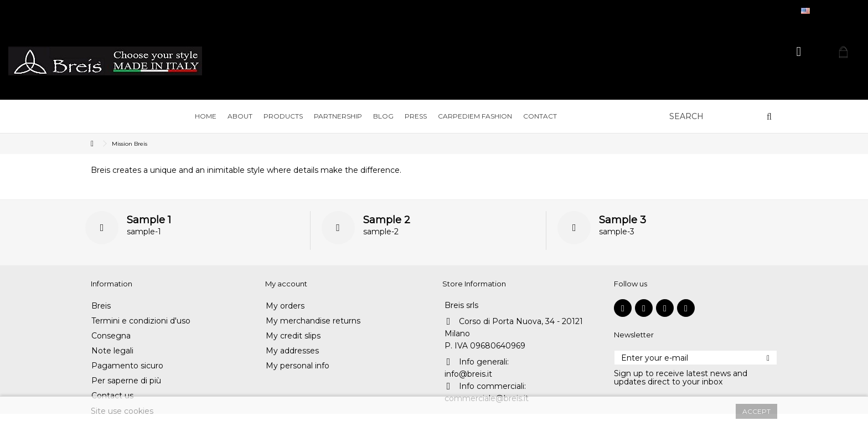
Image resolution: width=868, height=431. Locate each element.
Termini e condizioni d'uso (141, 321)
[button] (240, 116)
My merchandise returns (313, 321)
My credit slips (293, 336)
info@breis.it (468, 374)
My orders (285, 306)
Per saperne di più (126, 381)
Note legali (112, 351)
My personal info (298, 366)
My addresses (292, 351)
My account (286, 284)
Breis (101, 306)
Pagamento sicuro (127, 366)
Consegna (111, 336)
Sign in (799, 52)
